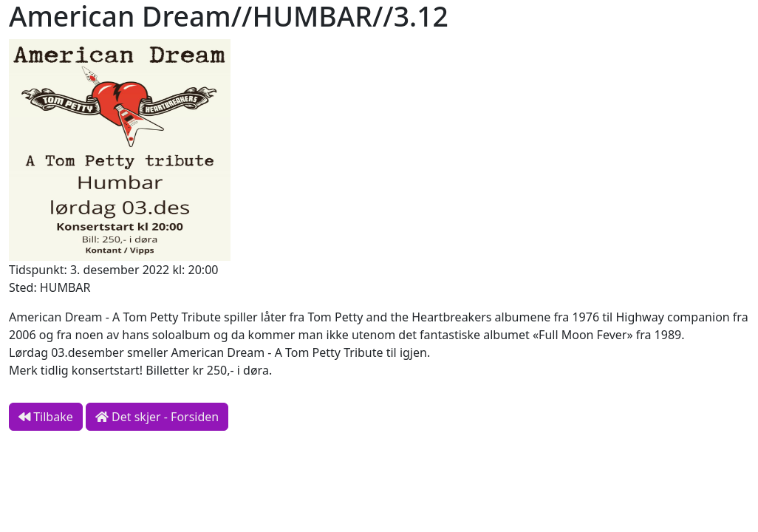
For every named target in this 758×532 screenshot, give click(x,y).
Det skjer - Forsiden (157, 417)
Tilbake (46, 417)
